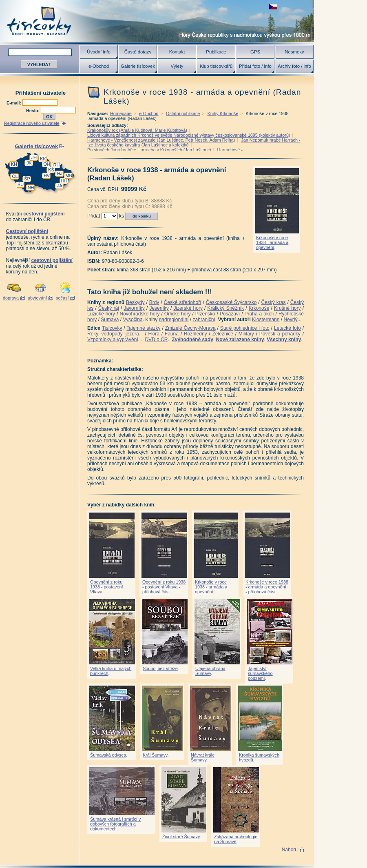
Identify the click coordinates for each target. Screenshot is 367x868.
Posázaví (230, 314)
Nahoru (290, 850)
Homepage (121, 113)
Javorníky (134, 308)
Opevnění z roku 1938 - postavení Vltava (106, 587)
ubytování (37, 298)
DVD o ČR (156, 340)
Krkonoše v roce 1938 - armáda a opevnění (272, 242)
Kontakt (177, 52)
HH (64, 181)
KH (14, 164)
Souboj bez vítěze (160, 668)
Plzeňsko (205, 314)
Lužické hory (101, 314)
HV (47, 175)
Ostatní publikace (183, 113)
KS (51, 170)
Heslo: (33, 111)
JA (60, 186)
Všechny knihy (284, 340)
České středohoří (183, 302)
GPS (255, 52)
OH (46, 164)
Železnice (223, 334)
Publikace (216, 52)
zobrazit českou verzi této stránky (273, 7)
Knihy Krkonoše (223, 113)
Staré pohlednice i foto (245, 328)
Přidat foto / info (255, 66)
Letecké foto (287, 328)
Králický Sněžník (226, 308)
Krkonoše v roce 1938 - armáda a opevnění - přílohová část (267, 587)
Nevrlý (290, 320)
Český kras (274, 302)
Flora (154, 334)
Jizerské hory (188, 308)
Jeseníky (159, 308)
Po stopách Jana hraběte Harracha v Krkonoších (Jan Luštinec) (149, 150)
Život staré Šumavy (181, 837)
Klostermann (266, 320)
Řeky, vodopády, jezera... (115, 334)
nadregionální (174, 320)
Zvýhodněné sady (192, 340)
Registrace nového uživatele (32, 123)
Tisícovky (112, 328)
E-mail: (14, 103)
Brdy (154, 302)
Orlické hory (178, 314)
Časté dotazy (138, 52)
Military (246, 334)
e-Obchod (99, 66)
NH (31, 187)
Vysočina (133, 320)
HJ (60, 173)
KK (43, 159)
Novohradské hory (139, 314)
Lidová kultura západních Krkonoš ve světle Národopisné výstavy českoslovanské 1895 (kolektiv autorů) (189, 135)
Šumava (110, 320)
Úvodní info (99, 52)
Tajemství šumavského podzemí (260, 673)
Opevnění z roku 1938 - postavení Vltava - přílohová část (164, 587)
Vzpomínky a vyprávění (113, 340)
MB (69, 175)
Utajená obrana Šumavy (210, 671)
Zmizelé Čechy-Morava (190, 328)
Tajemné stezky (143, 328)
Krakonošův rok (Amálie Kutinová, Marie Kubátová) (137, 130)
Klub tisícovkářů (216, 66)
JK (29, 163)
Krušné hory (287, 308)
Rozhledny (196, 334)
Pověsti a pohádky (280, 334)
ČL (15, 176)
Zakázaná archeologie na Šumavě (236, 839)
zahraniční (204, 320)
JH (34, 158)
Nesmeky (294, 52)
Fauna (172, 334)
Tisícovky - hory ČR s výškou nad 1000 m (157, 21)
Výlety (177, 66)
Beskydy (135, 302)
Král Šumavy (155, 755)
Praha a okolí (259, 314)
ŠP (27, 179)
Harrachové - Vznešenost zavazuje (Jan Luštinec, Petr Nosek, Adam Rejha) (161, 140)
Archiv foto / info (294, 66)
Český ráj (109, 308)
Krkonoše (259, 308)
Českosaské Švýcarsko (231, 302)
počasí (62, 298)
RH (57, 165)
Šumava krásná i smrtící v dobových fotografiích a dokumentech (115, 824)
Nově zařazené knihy (240, 340)
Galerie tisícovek (138, 66)
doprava (11, 298)
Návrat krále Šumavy (203, 757)
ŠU (21, 184)
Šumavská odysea (108, 755)
